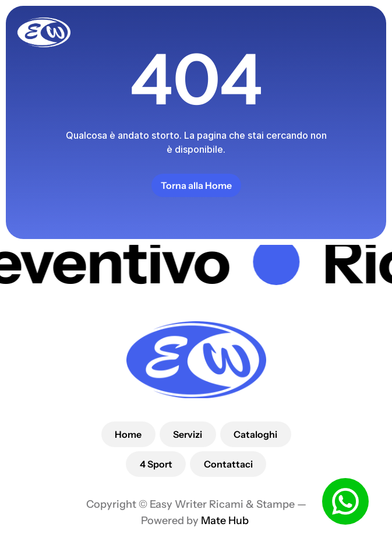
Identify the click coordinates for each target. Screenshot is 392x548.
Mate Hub (226, 521)
